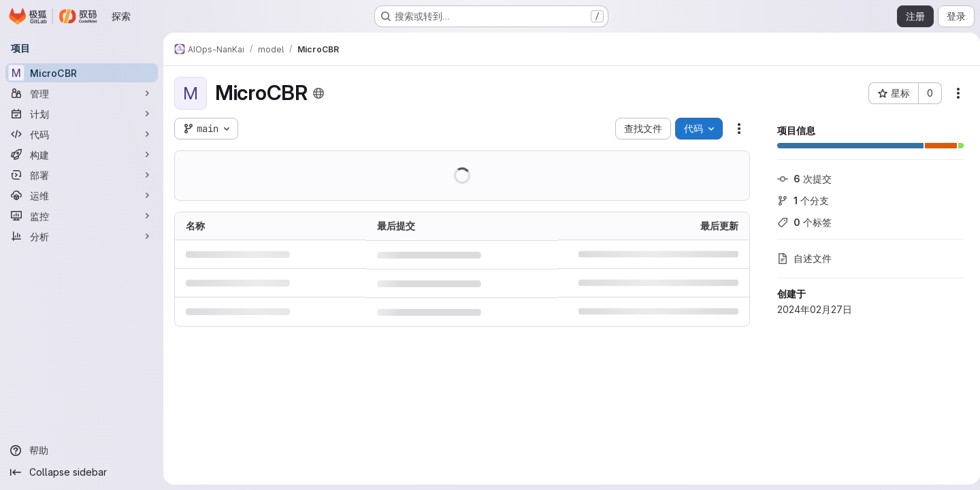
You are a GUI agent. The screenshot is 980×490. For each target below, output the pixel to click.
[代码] (82, 134)
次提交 (799, 179)
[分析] (82, 236)
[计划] (82, 114)
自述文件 (799, 258)
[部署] (82, 175)
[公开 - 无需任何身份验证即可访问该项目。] (318, 93)
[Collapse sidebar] (82, 472)
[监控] (82, 216)
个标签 (799, 222)
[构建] (82, 154)
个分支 (798, 200)
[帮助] (82, 451)
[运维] (82, 195)
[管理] (82, 93)
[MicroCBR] (82, 73)
